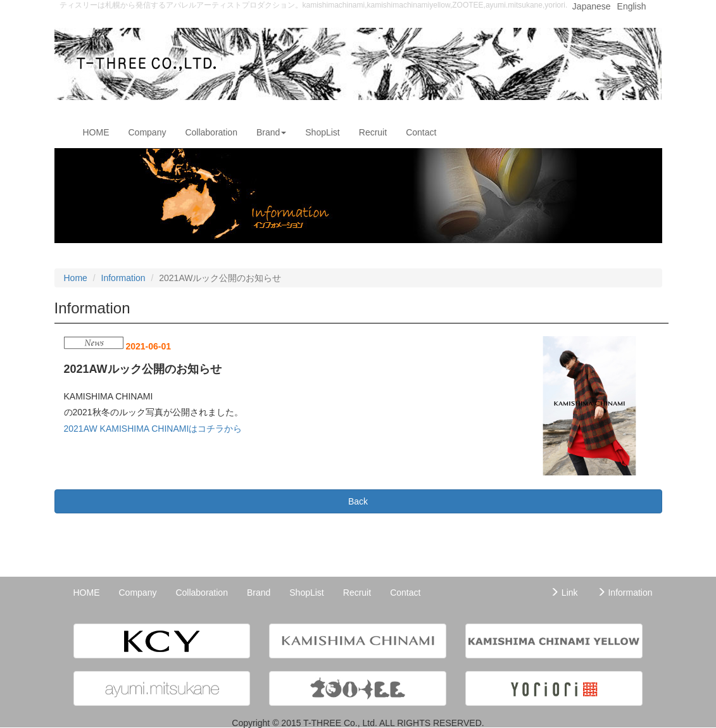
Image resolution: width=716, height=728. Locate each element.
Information (123, 278)
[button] (162, 641)
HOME (101, 131)
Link (564, 593)
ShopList (322, 132)
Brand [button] (271, 132)
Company (148, 132)
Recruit (373, 132)
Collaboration (211, 132)
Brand (259, 593)
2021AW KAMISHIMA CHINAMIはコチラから (153, 429)
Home (76, 278)
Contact (421, 132)
